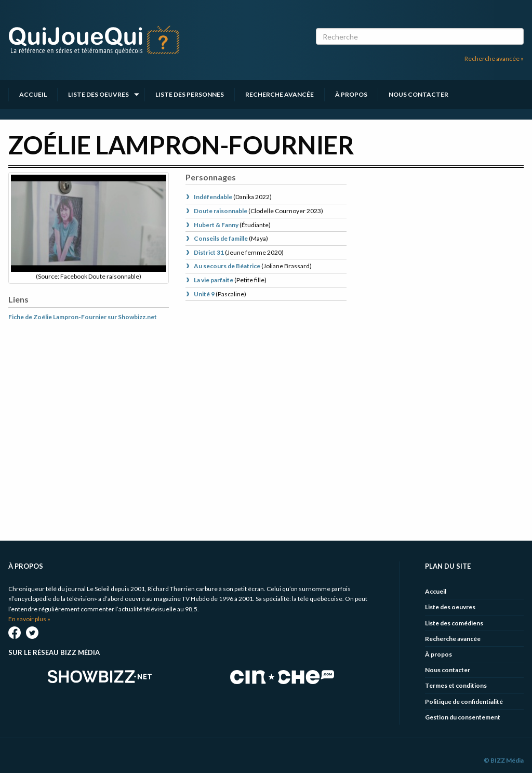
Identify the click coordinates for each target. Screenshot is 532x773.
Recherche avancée (280, 94)
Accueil (33, 94)
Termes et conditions (456, 685)
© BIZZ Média (504, 760)
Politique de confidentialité (464, 702)
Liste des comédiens (454, 623)
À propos (351, 94)
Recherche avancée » (494, 58)
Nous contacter (418, 94)
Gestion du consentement (463, 717)
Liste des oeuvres (98, 94)
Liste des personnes (190, 94)
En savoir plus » (29, 619)
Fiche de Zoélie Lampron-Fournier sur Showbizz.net (83, 317)
